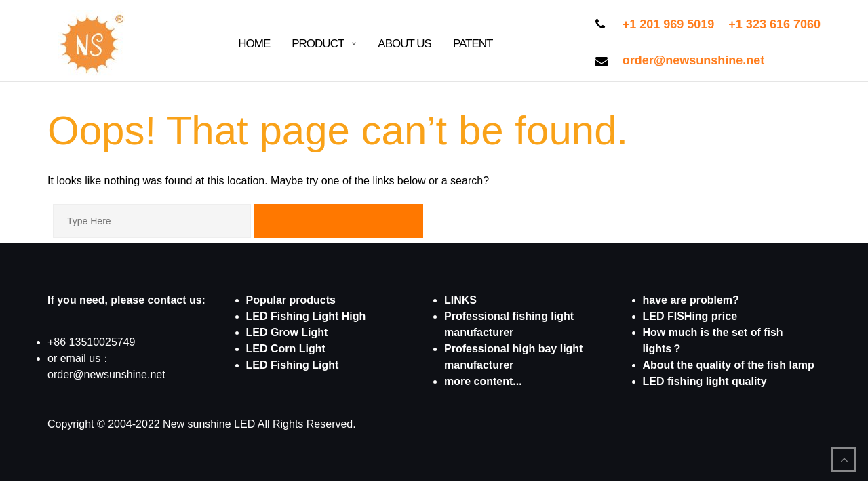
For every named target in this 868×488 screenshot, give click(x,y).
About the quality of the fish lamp (729, 365)
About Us (405, 44)
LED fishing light (686, 381)
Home (254, 44)
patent (473, 44)
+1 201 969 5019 (669, 24)
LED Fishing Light (293, 365)
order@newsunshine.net (694, 60)
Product (318, 44)
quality (748, 381)
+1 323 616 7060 (774, 24)
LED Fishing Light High (306, 316)
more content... (483, 381)
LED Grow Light (287, 332)
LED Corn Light (286, 349)
